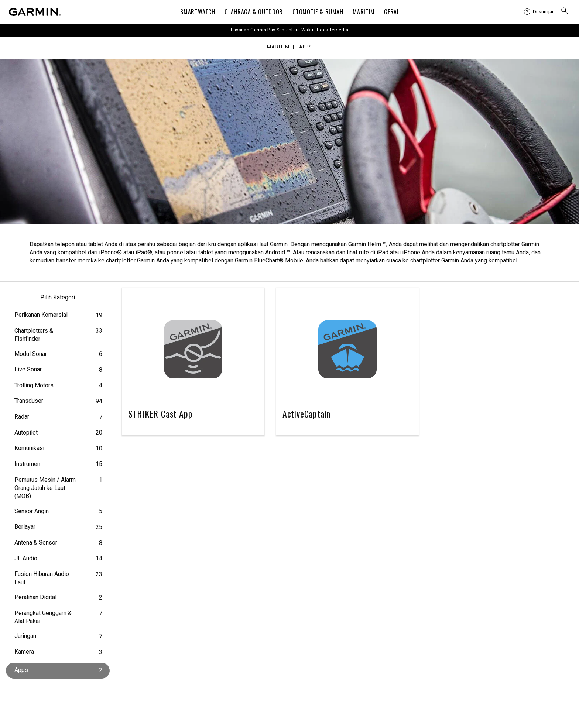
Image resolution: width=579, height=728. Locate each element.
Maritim (364, 12)
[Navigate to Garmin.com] (35, 12)
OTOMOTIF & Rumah (318, 12)
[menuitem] (539, 12)
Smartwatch (198, 12)
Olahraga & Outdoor (254, 12)
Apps (306, 47)
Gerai (391, 12)
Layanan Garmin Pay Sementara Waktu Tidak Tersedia (290, 30)
